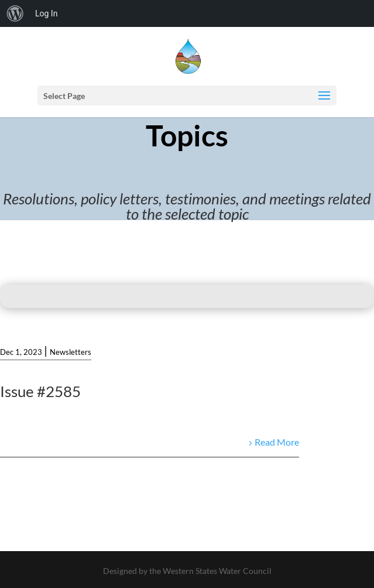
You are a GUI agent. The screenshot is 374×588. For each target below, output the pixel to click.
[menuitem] (15, 13)
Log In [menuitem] (46, 13)
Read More (277, 442)
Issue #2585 (40, 391)
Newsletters (71, 352)
